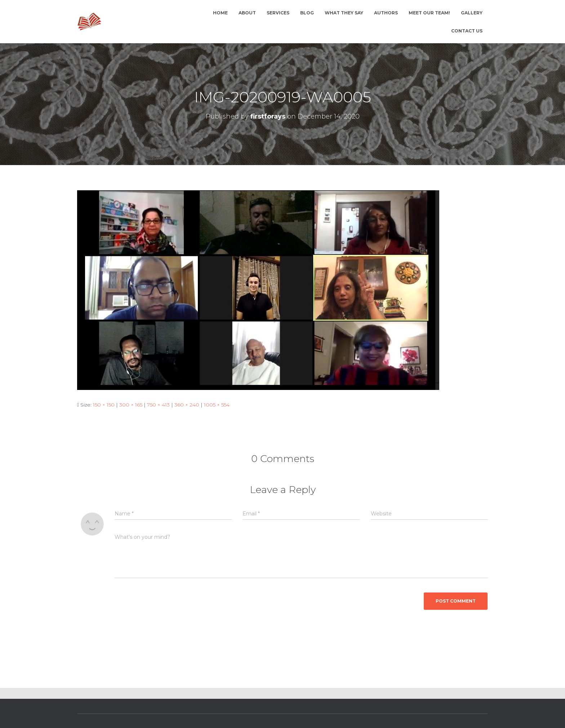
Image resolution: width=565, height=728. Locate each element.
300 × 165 (131, 405)
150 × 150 (104, 405)
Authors (386, 13)
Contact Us (467, 31)
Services (278, 13)
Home (220, 13)
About (247, 13)
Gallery (472, 13)
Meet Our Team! (429, 13)
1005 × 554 (217, 405)
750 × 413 (158, 405)
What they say (344, 13)
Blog (307, 13)
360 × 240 (187, 405)
